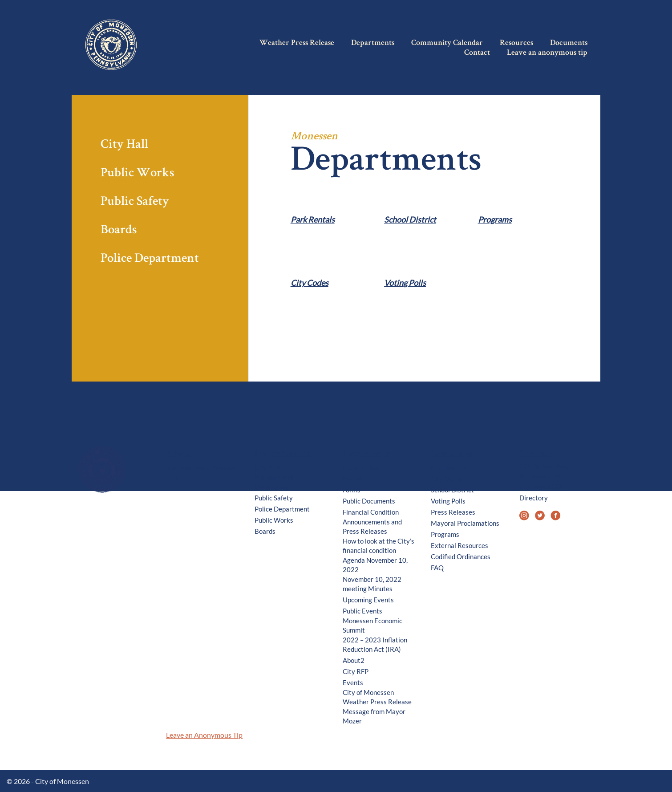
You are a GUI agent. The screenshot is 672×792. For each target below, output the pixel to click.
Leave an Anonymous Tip (204, 735)
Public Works (137, 174)
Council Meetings (368, 467)
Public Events (362, 611)
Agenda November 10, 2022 (375, 565)
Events (353, 682)
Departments (373, 43)
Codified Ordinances (461, 556)
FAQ (437, 568)
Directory (534, 498)
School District (410, 220)
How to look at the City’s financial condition (379, 546)
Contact (477, 53)
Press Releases (453, 512)
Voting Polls (405, 283)
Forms (352, 490)
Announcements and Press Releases (372, 526)
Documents (569, 43)
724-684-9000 (542, 487)
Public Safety (135, 202)
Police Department (150, 259)
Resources (516, 43)
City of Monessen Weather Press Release (377, 697)
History (177, 479)
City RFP (356, 671)
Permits (354, 479)
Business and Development (274, 482)
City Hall (124, 145)
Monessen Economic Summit (372, 625)
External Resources (459, 545)
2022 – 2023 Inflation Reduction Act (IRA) (375, 644)
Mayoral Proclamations (465, 523)
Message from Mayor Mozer (374, 716)
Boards (119, 231)
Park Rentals (313, 220)
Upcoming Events (368, 600)
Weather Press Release (297, 43)
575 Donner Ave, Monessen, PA (544, 471)
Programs (495, 220)
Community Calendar (447, 43)
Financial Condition (371, 512)
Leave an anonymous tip (547, 53)
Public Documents (369, 501)
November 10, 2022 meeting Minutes (372, 584)
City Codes (310, 283)
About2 (354, 660)
